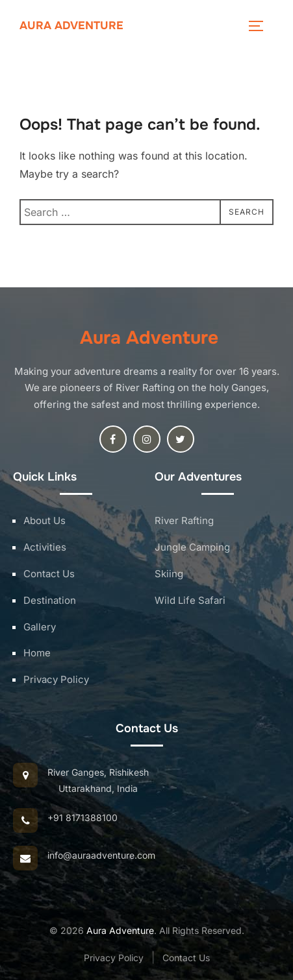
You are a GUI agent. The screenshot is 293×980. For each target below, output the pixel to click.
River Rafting (184, 520)
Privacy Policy (56, 679)
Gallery (40, 627)
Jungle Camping (192, 547)
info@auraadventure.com (101, 855)
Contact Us (49, 574)
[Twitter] (181, 439)
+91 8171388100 (83, 818)
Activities (45, 547)
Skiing (169, 574)
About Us (45, 520)
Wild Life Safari (190, 600)
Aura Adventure (71, 26)
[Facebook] (113, 439)
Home (37, 653)
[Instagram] (147, 439)
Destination (50, 600)
